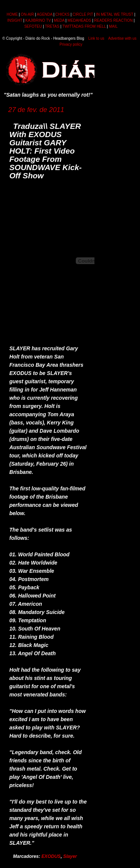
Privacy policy (71, 44)
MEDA (59, 20)
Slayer (70, 856)
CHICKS (62, 14)
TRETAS (52, 26)
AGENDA (44, 14)
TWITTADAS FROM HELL (84, 26)
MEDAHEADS (79, 20)
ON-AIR (27, 14)
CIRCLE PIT (83, 14)
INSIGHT (15, 20)
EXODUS (51, 856)
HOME (12, 14)
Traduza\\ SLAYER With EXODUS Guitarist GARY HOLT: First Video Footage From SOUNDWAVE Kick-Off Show (46, 151)
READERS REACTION (113, 20)
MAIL (113, 26)
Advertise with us (122, 38)
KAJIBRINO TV (38, 20)
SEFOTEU (33, 26)
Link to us (96, 38)
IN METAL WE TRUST (115, 14)
